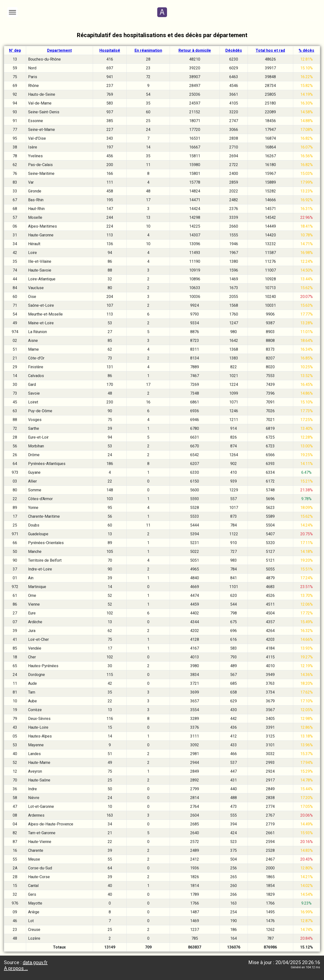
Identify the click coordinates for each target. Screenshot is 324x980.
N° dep (15, 50)
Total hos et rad (270, 50)
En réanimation (148, 50)
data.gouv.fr (35, 962)
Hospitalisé (110, 50)
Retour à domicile (195, 50)
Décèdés (234, 50)
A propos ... (16, 968)
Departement (59, 50)
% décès (306, 50)
